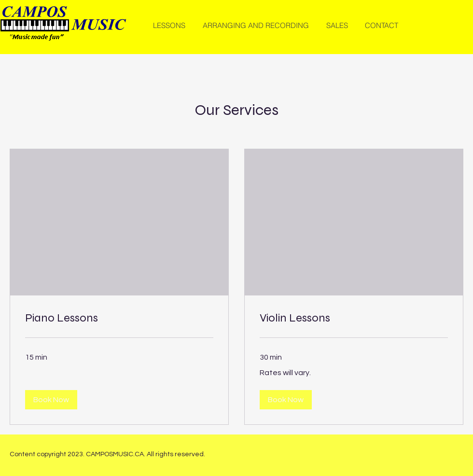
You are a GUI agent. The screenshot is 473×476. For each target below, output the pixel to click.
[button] (51, 400)
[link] (119, 318)
